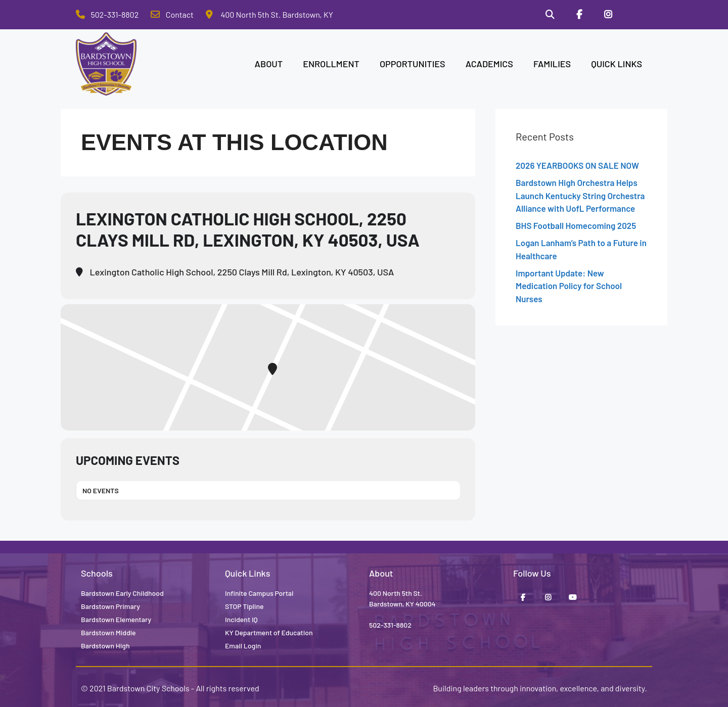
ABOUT (269, 64)
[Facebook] (579, 15)
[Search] (550, 15)
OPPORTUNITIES (413, 64)
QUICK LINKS (617, 64)
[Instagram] (608, 15)
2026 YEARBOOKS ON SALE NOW (577, 165)
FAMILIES (552, 64)
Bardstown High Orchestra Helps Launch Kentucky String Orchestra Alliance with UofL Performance (580, 195)
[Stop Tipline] (638, 15)
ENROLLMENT (331, 64)
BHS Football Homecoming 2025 (576, 225)
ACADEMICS (489, 64)
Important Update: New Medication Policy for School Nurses (569, 286)
